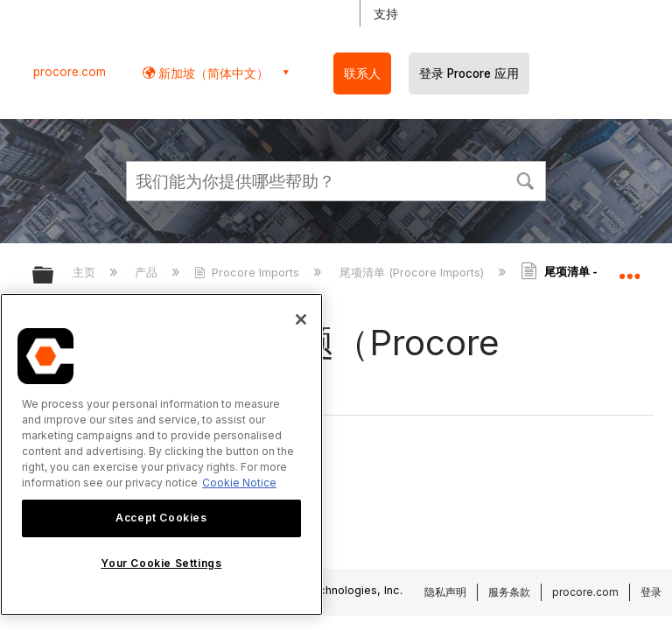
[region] (161, 455)
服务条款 (509, 592)
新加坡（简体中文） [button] (212, 73)
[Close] (301, 319)
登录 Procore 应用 (469, 73)
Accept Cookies (161, 518)
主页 (86, 272)
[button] (525, 179)
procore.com (70, 72)
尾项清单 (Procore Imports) (413, 272)
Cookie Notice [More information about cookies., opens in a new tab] (239, 483)
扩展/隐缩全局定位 (629, 269)
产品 (148, 272)
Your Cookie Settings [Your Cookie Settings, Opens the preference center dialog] (161, 563)
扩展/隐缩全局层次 (54, 276)
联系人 (362, 73)
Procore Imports (248, 272)
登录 (651, 592)
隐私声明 (445, 592)
